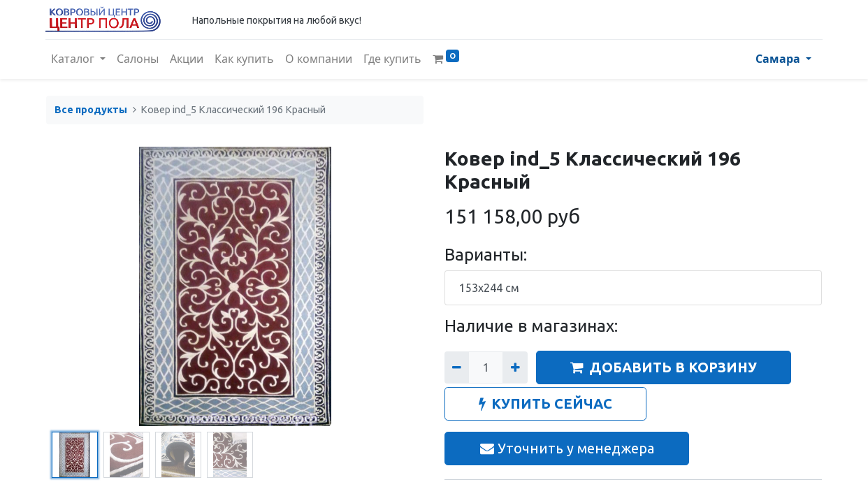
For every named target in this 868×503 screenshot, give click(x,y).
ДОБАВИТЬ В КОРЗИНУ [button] (664, 367)
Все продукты (91, 110)
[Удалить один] (457, 367)
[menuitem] (138, 59)
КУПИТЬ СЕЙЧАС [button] (545, 403)
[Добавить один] (515, 367)
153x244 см (489, 288)
